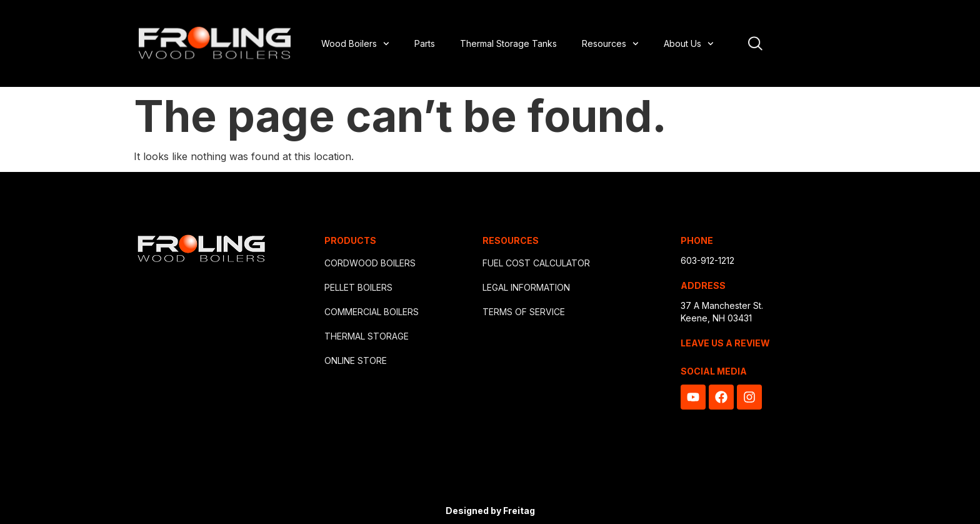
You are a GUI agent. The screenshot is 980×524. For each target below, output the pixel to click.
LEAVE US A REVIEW (725, 343)
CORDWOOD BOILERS (370, 263)
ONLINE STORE (356, 360)
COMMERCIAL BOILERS (372, 312)
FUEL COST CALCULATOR (536, 263)
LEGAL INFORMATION (526, 287)
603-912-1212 (707, 260)
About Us (689, 44)
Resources (610, 44)
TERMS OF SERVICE (524, 312)
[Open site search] (755, 43)
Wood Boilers (355, 44)
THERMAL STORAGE (367, 336)
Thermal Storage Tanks (508, 43)
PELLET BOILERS (358, 287)
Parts (425, 43)
